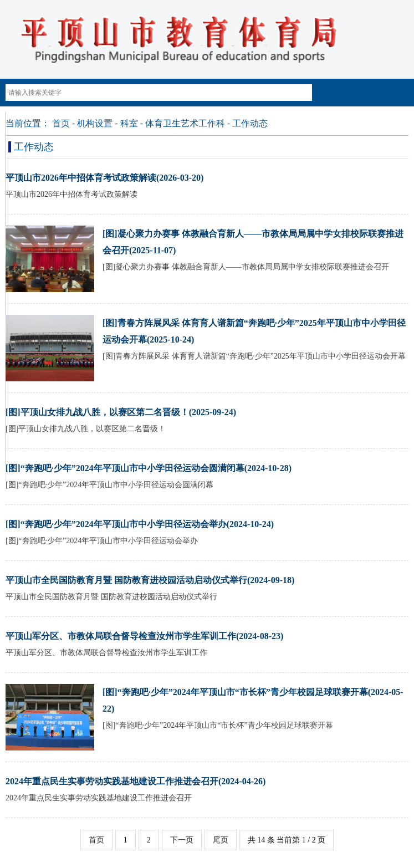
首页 (61, 123)
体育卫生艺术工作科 (185, 123)
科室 (129, 123)
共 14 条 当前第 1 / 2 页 (287, 840)
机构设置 (95, 123)
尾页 (221, 840)
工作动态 (250, 123)
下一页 (182, 840)
